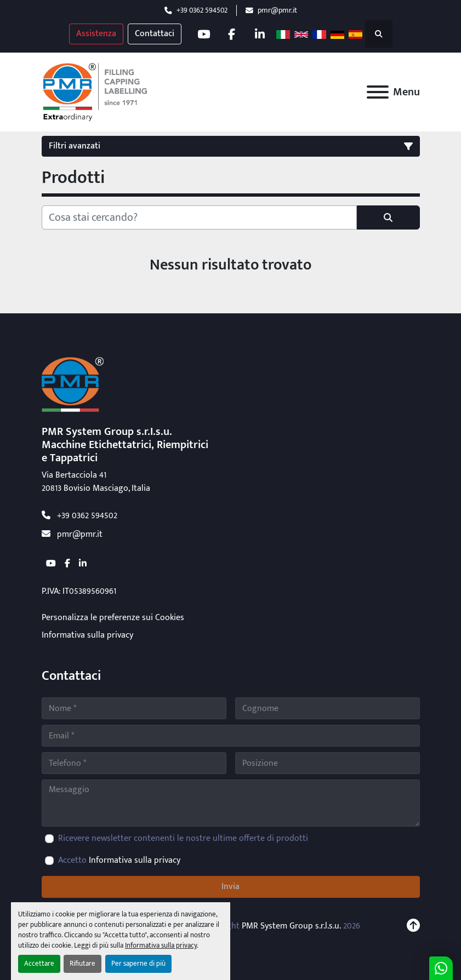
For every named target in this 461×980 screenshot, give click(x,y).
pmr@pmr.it (277, 10)
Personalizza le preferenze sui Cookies (113, 618)
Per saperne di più (138, 964)
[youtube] (204, 34)
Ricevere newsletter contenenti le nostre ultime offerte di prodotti (183, 839)
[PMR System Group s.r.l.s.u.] (73, 384)
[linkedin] (260, 34)
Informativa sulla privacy (161, 946)
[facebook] (232, 34)
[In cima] (413, 926)
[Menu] (378, 92)
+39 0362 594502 (202, 10)
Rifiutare (82, 964)
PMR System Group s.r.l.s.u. (291, 926)
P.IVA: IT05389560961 (79, 591)
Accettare (39, 964)
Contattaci (155, 34)
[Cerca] (199, 217)
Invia (230, 887)
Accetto (119, 861)
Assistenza (96, 34)
